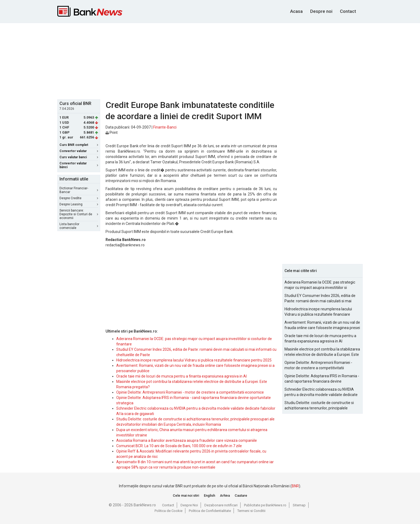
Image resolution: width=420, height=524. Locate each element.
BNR (295, 486)
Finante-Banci (165, 127)
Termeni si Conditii (251, 511)
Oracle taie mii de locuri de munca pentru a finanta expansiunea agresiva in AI (181, 376)
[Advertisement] (210, 61)
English (209, 495)
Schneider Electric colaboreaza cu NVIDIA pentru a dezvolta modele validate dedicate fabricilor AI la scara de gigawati (321, 392)
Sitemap (299, 505)
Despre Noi (189, 505)
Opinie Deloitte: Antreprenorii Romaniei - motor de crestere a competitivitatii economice (190, 392)
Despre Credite (79, 198)
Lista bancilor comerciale (79, 226)
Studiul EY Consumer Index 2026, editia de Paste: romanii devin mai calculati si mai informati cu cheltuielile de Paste (320, 299)
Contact (348, 11)
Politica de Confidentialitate (210, 511)
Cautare (241, 495)
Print (112, 133)
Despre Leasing (79, 204)
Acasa (296, 11)
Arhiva (225, 495)
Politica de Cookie (168, 511)
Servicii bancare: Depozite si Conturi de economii (79, 214)
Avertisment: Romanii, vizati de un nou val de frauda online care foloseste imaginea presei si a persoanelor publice (322, 325)
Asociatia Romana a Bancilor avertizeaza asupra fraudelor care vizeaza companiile (187, 440)
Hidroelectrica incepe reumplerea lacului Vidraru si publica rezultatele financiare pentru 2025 (194, 360)
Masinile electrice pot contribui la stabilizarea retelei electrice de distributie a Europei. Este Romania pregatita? (322, 352)
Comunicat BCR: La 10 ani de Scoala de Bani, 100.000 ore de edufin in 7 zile (179, 446)
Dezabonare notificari (221, 505)
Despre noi (321, 11)
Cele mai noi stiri (186, 495)
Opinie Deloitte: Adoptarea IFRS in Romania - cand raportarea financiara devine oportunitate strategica (322, 379)
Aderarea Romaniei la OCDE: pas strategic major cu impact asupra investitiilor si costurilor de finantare (320, 285)
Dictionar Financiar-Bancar (79, 190)
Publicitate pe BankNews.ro (265, 505)
